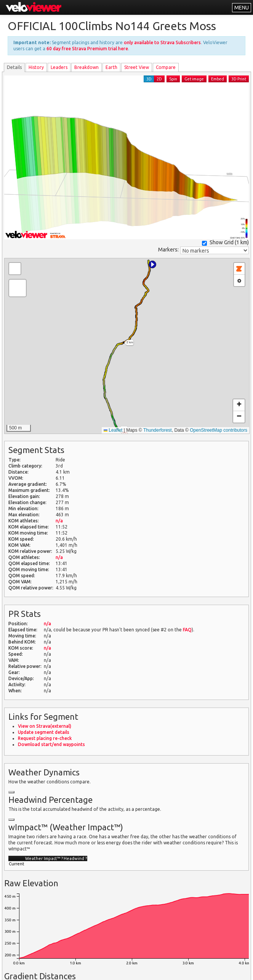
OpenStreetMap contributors (219, 430)
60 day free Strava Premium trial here (87, 49)
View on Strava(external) (45, 726)
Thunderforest (158, 430)
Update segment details (44, 732)
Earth (111, 67)
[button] (152, 264)
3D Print (239, 79)
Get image (194, 79)
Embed (218, 79)
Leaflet (113, 430)
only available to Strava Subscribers (162, 42)
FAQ (187, 630)
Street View (137, 67)
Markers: (168, 250)
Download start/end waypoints (51, 744)
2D (159, 79)
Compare (166, 67)
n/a (59, 521)
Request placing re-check (45, 738)
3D (149, 79)
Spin (173, 79)
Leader (59, 67)
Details (14, 67)
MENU (242, 8)
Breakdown (86, 67)
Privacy (161, 970)
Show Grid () (225, 243)
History (36, 67)
